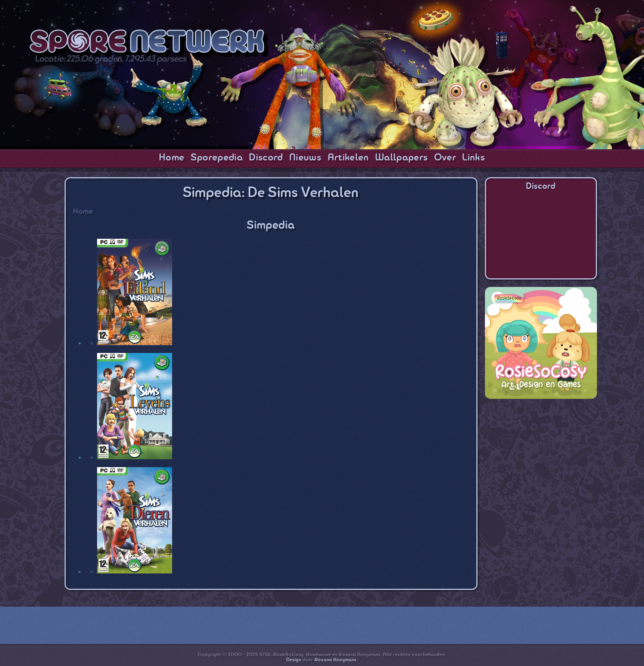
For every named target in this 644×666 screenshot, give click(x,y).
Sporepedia (217, 158)
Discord (266, 158)
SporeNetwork (149, 43)
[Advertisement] (541, 453)
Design (294, 660)
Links (474, 158)
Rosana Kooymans (336, 660)
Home (172, 158)
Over (445, 158)
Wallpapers (402, 158)
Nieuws (305, 158)
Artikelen (349, 158)
